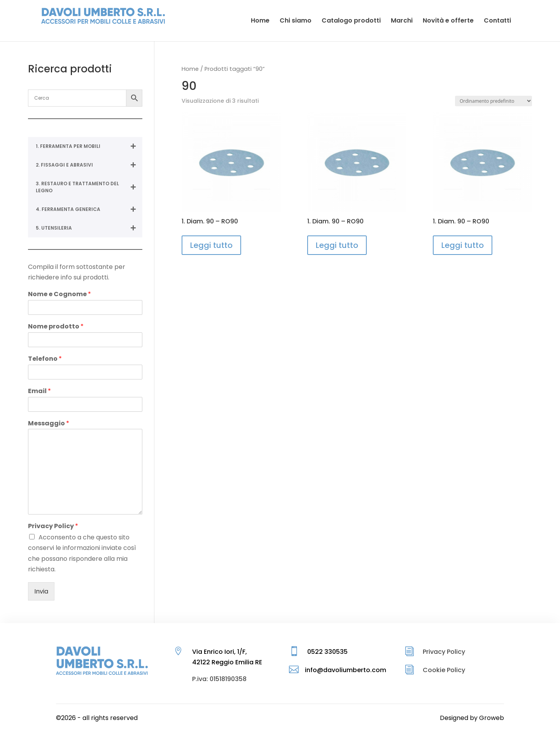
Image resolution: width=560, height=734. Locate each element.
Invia (41, 591)
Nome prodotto (56, 327)
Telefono (45, 359)
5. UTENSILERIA (89, 228)
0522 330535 (327, 652)
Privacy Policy (53, 526)
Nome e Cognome (59, 294)
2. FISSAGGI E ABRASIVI (89, 165)
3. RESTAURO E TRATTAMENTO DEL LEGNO (89, 187)
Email (39, 391)
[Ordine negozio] (493, 101)
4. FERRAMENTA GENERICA (89, 209)
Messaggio (49, 424)
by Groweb (487, 718)
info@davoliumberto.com (346, 670)
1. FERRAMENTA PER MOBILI (89, 146)
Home (190, 69)
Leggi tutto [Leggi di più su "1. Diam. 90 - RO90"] (211, 245)
